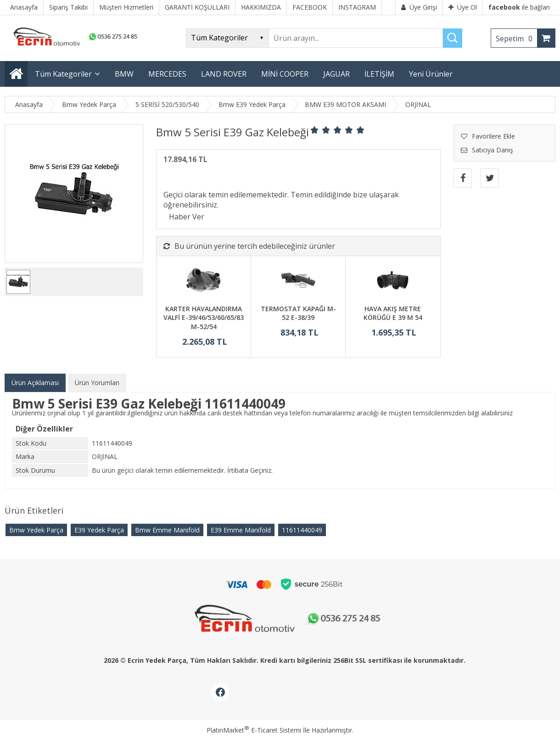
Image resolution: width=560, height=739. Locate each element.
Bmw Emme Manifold (167, 530)
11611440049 (302, 530)
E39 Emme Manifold (241, 530)
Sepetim (516, 39)
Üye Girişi (419, 7)
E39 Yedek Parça (99, 530)
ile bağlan (519, 7)
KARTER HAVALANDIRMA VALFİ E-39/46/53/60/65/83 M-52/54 (204, 318)
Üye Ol (463, 7)
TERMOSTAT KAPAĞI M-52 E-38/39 (298, 313)
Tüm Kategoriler (63, 74)
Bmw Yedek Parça (36, 530)
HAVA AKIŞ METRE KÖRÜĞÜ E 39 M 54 (393, 313)
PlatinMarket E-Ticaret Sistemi (254, 730)
